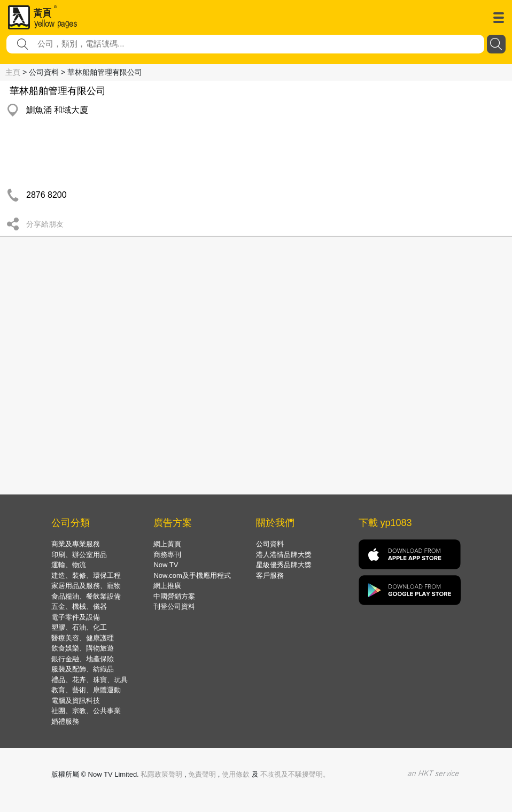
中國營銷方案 (174, 596)
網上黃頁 (167, 544)
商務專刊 (167, 555)
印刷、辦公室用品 (79, 555)
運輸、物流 (69, 565)
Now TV (166, 565)
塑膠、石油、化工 (79, 627)
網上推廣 (167, 586)
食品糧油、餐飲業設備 (86, 596)
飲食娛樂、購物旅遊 (83, 648)
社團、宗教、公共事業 (86, 711)
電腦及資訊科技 (76, 701)
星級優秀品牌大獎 (284, 565)
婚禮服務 (65, 721)
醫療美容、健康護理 (83, 638)
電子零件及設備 (76, 617)
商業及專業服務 (76, 544)
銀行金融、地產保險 (83, 659)
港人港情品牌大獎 (284, 555)
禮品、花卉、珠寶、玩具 (90, 680)
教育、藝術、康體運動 (86, 690)
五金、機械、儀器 (79, 606)
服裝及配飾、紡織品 (83, 669)
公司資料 (270, 544)
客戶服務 (270, 575)
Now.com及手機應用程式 (192, 575)
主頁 (13, 72)
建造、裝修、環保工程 (86, 575)
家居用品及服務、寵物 (86, 586)
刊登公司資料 (174, 606)
